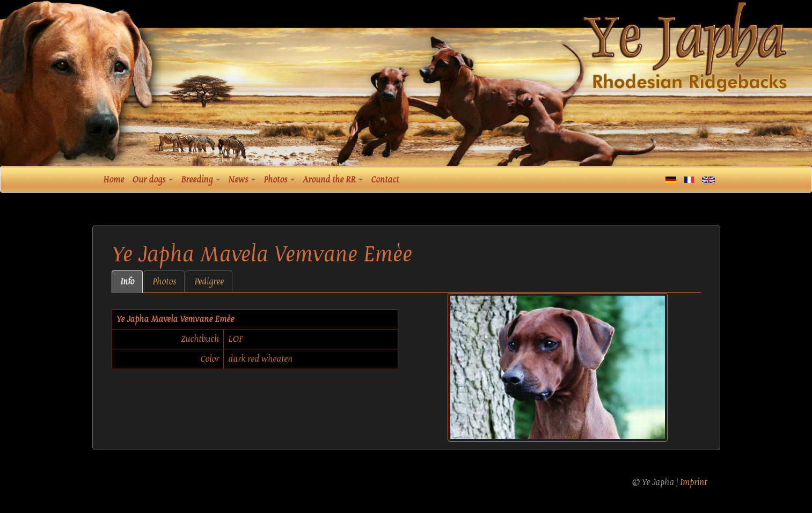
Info (127, 282)
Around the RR (333, 180)
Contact (385, 180)
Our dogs (152, 180)
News (242, 180)
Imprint (693, 482)
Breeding (200, 180)
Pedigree (209, 282)
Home (114, 180)
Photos (279, 180)
